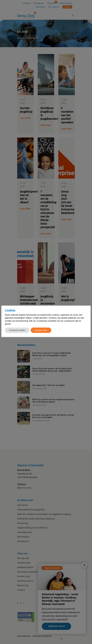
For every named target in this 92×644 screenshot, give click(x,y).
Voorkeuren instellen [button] (17, 330)
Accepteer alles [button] (41, 330)
